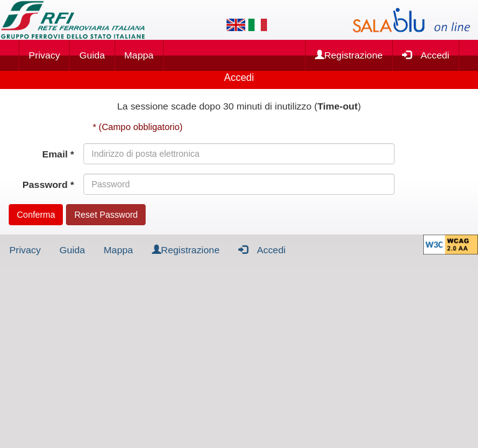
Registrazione (349, 55)
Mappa (139, 55)
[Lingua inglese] (236, 25)
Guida (92, 55)
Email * (58, 154)
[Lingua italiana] (258, 25)
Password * (48, 184)
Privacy (44, 55)
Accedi (426, 54)
